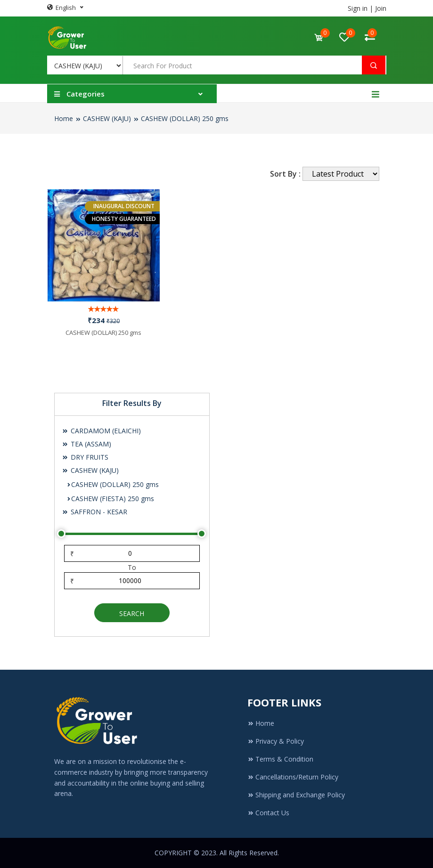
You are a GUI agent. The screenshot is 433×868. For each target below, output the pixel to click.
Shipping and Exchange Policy (296, 795)
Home (64, 118)
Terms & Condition (280, 759)
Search (132, 613)
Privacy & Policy (276, 741)
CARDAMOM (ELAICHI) (101, 431)
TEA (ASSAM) (86, 444)
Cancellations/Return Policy (293, 777)
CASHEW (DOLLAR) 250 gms (185, 118)
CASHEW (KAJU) (107, 118)
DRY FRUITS (85, 457)
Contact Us (268, 813)
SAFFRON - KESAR (94, 512)
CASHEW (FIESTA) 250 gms (110, 499)
